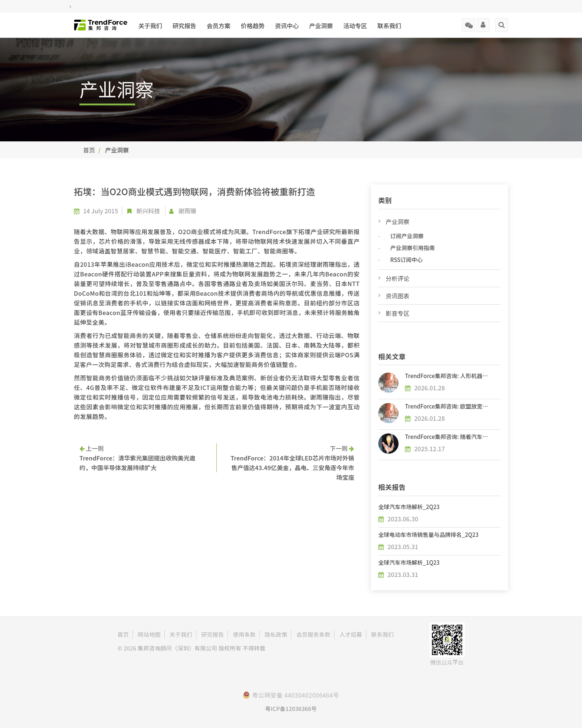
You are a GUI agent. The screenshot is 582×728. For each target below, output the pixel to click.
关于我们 (150, 26)
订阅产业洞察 (407, 236)
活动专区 (355, 26)
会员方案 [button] (219, 26)
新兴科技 (148, 211)
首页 (89, 150)
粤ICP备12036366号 (291, 709)
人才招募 (351, 634)
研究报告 (184, 26)
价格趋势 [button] (253, 26)
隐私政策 (276, 634)
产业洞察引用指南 (412, 248)
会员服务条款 (313, 634)
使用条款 (244, 634)
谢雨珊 (187, 211)
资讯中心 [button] (287, 26)
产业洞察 (398, 222)
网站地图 (149, 634)
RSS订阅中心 (406, 260)
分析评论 (398, 278)
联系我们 (389, 26)
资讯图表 (398, 296)
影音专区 (398, 313)
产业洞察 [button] (321, 26)
